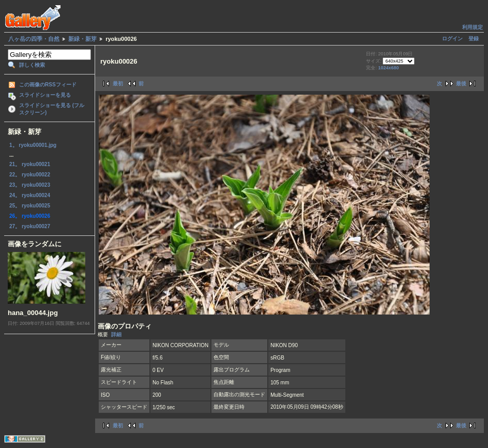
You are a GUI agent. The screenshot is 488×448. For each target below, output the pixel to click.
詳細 (116, 334)
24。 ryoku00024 (30, 195)
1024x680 (388, 68)
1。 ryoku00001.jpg (33, 145)
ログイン (452, 39)
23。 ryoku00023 (30, 185)
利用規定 (472, 27)
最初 (118, 84)
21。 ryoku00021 (30, 164)
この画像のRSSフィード (48, 85)
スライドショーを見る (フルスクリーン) (52, 109)
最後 (461, 84)
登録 (474, 39)
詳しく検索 (32, 65)
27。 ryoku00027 (30, 226)
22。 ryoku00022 (30, 175)
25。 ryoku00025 (30, 206)
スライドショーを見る (45, 95)
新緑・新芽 (82, 39)
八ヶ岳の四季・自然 (34, 39)
